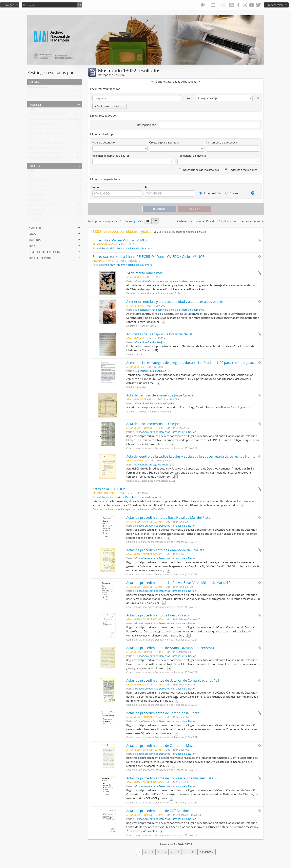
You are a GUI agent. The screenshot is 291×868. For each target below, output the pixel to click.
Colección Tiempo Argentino (45, 154)
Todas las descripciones (241, 170)
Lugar (33, 233)
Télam (32, 176)
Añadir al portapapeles (259, 240)
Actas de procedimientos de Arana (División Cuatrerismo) (170, 648)
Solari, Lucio (35, 201)
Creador (35, 166)
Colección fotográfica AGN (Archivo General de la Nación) (62, 129)
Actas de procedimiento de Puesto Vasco (158, 615)
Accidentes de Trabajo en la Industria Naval (159, 334)
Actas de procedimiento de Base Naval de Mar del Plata (168, 517)
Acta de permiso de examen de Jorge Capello (160, 395)
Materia (35, 239)
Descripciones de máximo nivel (199, 170)
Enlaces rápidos (223, 5)
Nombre (35, 227)
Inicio (96, 187)
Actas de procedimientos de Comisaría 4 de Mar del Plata (170, 778)
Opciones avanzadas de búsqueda (176, 82)
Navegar (8, 5)
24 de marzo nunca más (144, 273)
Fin (147, 187)
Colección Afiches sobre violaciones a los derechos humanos (170, 281)
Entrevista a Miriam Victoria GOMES (120, 240)
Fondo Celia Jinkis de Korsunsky (47, 134)
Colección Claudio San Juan (151, 342)
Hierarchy (128, 221)
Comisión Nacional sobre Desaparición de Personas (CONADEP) (66, 181)
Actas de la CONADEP (109, 489)
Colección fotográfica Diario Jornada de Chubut (56, 144)
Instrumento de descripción (223, 142)
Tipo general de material (192, 156)
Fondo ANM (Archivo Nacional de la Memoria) (55, 149)
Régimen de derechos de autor (111, 156)
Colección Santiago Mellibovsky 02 (155, 464)
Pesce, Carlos (36, 215)
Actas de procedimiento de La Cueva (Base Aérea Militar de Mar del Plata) (182, 583)
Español (33, 92)
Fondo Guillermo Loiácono (44, 124)
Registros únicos (38, 87)
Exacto (232, 193)
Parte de (35, 104)
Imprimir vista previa (102, 221)
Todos (32, 110)
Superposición (210, 193)
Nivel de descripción (44, 251)
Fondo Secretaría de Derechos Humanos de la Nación (60, 120)
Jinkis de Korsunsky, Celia (43, 205)
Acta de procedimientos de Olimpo (153, 424)
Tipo (32, 245)
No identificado (37, 196)
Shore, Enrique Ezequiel (42, 186)
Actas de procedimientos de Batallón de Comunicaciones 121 (173, 680)
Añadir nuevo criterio (109, 106)
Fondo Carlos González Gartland (47, 158)
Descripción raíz (146, 125)
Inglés (32, 97)
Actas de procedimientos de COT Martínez (158, 811)
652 (193, 852)
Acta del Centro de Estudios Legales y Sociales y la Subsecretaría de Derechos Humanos (193, 456)
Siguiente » (207, 852)
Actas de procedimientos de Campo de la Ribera (163, 713)
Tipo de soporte (41, 258)
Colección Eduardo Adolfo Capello (155, 403)
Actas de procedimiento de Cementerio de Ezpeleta (165, 550)
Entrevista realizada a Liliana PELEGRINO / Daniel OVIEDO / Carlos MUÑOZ (148, 257)
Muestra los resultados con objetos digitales (180, 232)
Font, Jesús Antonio (40, 210)
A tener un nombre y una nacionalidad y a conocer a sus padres (175, 302)
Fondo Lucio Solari (39, 139)
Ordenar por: (185, 221)
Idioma (34, 81)
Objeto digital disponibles (164, 142)
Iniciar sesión (275, 5)
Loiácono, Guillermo (40, 191)
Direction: (212, 221)
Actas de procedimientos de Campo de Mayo (160, 746)
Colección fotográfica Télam (45, 115)
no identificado (37, 220)
